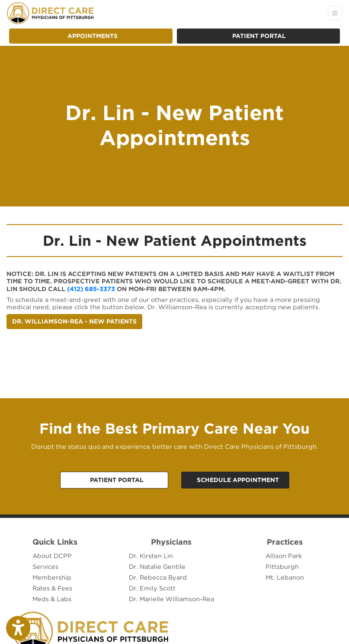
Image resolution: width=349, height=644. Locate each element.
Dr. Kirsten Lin (151, 556)
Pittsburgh (282, 566)
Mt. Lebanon (285, 577)
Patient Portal (259, 36)
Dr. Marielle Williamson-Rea (171, 599)
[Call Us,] (114, 480)
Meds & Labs (52, 599)
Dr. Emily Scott (152, 588)
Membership (52, 577)
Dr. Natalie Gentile (157, 566)
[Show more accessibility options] (18, 628)
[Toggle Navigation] (335, 13)
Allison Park (284, 556)
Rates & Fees (52, 588)
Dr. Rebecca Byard (158, 577)
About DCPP (52, 556)
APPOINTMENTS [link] (91, 36)
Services (45, 566)
